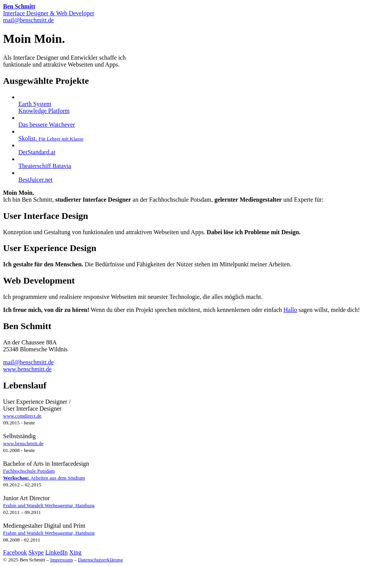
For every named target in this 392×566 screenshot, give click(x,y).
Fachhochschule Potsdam (29, 471)
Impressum (61, 560)
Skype (36, 552)
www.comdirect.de (22, 416)
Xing (75, 552)
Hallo (290, 310)
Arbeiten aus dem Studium (44, 478)
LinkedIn (56, 552)
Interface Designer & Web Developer (49, 10)
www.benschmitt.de (27, 369)
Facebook (15, 552)
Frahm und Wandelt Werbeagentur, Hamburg (49, 505)
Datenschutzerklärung (100, 560)
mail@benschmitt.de (28, 20)
